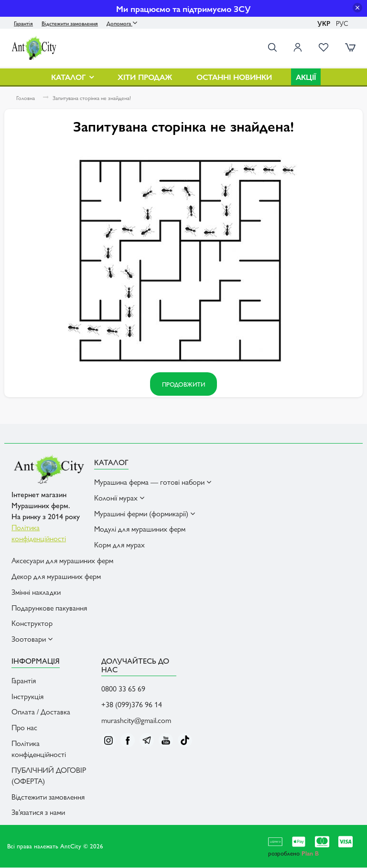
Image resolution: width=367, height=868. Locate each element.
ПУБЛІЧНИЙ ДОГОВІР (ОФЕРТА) (49, 776)
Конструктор (32, 624)
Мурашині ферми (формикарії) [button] (145, 514)
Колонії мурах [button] (119, 498)
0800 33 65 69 (123, 689)
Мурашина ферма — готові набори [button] (153, 483)
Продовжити (183, 385)
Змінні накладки (36, 592)
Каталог (72, 78)
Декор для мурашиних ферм (56, 577)
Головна (26, 99)
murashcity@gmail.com (136, 721)
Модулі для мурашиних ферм (140, 529)
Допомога (122, 23)
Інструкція (27, 696)
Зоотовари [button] (32, 640)
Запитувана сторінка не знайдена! (92, 99)
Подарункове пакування (49, 608)
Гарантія (23, 23)
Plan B (310, 854)
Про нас (24, 728)
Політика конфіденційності (39, 749)
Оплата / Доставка (41, 712)
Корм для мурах (119, 545)
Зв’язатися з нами (38, 813)
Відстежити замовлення (70, 23)
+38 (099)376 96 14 (132, 705)
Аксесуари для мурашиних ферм (62, 561)
